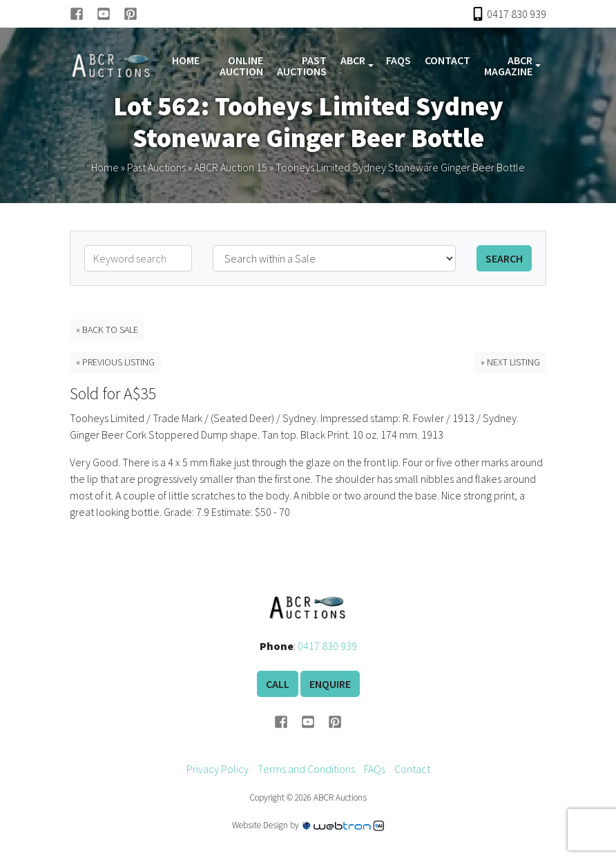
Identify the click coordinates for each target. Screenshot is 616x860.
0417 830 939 (327, 646)
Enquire (330, 684)
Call (278, 684)
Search (504, 258)
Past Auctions (302, 66)
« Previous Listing (115, 362)
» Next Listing (510, 362)
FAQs (398, 60)
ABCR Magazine (508, 66)
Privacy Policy (218, 769)
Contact (447, 60)
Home (186, 60)
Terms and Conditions (306, 769)
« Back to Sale (107, 329)
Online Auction (241, 66)
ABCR (353, 60)
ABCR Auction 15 (231, 167)
